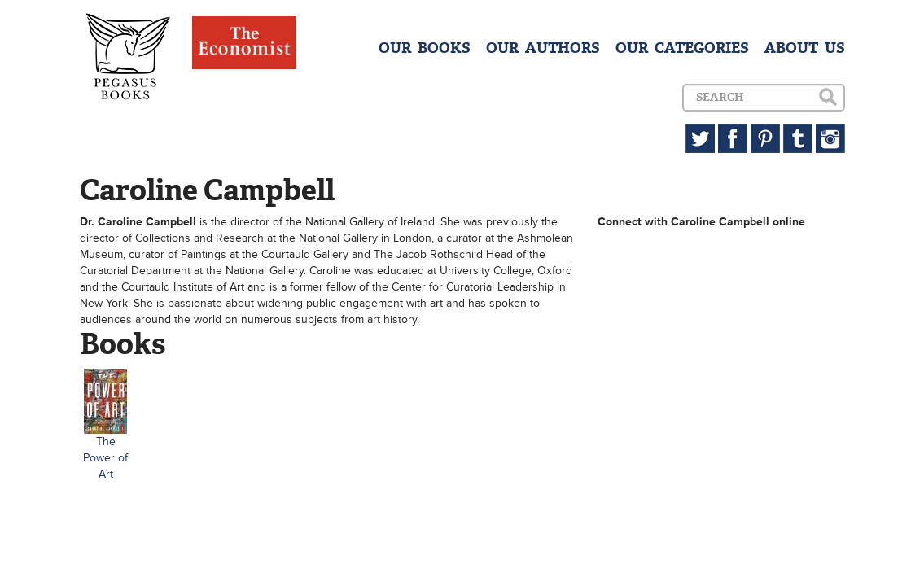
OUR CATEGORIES (682, 48)
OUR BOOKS (425, 48)
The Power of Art (105, 458)
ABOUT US (805, 48)
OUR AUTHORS (543, 48)
